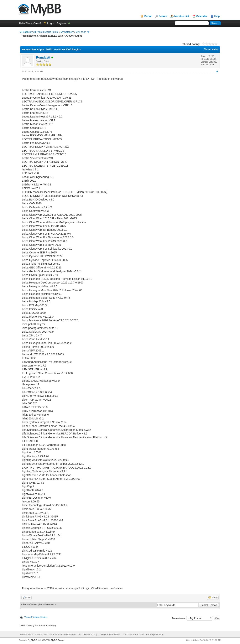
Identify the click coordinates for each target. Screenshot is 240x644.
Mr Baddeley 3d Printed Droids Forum (39, 32)
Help (217, 16)
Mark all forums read (133, 635)
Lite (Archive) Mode (110, 635)
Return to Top (91, 635)
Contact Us (41, 635)
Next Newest (47, 604)
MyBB (34, 640)
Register (62, 23)
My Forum (81, 32)
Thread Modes (211, 49)
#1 (217, 71)
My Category (67, 32)
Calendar (202, 16)
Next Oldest (30, 604)
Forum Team (26, 635)
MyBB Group (57, 640)
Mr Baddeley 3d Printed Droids (65, 635)
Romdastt (43, 57)
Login (51, 23)
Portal (148, 16)
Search (163, 16)
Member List (182, 16)
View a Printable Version (36, 617)
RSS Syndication (155, 635)
